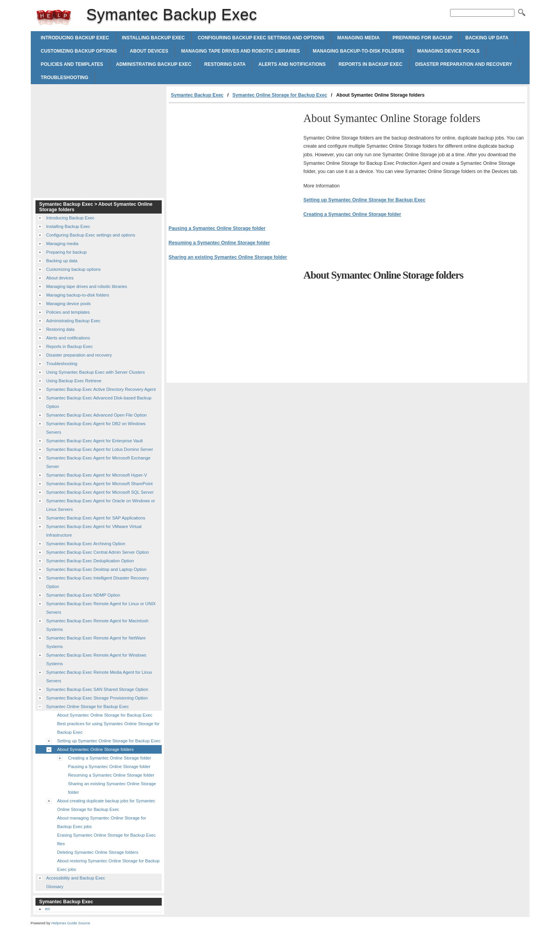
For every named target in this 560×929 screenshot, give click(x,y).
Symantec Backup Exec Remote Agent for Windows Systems (96, 659)
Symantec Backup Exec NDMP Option (83, 595)
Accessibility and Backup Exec (76, 878)
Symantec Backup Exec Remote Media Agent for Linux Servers (99, 676)
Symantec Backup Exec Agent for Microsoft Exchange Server (98, 462)
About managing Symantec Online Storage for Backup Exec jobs (102, 822)
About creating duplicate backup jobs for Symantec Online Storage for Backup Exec (106, 805)
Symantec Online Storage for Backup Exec (280, 95)
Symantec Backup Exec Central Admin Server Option (98, 552)
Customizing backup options (79, 51)
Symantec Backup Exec (54, 18)
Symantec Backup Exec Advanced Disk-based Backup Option (99, 402)
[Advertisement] (234, 162)
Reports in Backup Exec (371, 64)
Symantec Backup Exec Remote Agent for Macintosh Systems (97, 625)
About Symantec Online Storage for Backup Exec (105, 715)
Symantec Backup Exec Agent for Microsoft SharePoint (100, 484)
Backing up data (487, 38)
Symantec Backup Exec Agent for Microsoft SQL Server (100, 492)
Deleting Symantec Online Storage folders (98, 852)
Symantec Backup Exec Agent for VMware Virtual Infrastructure (94, 531)
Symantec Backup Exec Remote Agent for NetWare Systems (96, 642)
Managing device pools (449, 51)
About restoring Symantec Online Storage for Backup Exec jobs (109, 865)
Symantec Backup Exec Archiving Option (86, 544)
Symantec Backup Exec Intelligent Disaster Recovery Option (98, 582)
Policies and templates (72, 64)
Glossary (55, 887)
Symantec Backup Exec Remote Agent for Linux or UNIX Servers (101, 608)
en (48, 909)
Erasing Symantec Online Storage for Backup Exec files (107, 839)
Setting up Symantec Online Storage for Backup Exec (365, 200)
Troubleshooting (65, 78)
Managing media (359, 38)
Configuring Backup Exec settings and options (261, 38)
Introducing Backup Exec (75, 38)
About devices (149, 51)
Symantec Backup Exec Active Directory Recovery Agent (101, 389)
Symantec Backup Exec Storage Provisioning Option (97, 698)
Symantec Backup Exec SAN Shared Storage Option (97, 689)
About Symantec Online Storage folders (96, 749)
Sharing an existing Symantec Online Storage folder (228, 257)
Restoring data (225, 64)
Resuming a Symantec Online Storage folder (219, 243)
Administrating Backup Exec (154, 64)
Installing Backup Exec (154, 38)
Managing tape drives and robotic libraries (241, 51)
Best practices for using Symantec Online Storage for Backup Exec (109, 728)
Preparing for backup (422, 38)
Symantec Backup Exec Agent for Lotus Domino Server (100, 449)
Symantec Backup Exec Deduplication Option (90, 561)
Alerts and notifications (292, 64)
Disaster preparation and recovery (464, 64)
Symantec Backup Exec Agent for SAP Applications (96, 518)
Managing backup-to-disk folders (358, 51)
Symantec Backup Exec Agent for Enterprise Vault (95, 441)
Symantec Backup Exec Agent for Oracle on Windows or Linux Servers (101, 505)
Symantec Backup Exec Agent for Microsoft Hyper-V (97, 475)
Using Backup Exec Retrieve (74, 381)
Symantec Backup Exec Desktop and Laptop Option (96, 569)
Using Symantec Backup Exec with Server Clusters (96, 372)
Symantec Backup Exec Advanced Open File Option (97, 415)
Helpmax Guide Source (71, 923)
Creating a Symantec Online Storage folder (352, 214)
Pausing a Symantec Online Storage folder (217, 228)
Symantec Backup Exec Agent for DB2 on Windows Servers (96, 428)
